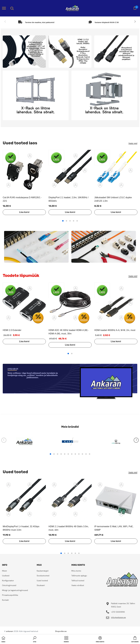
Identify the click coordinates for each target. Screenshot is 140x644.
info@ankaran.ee (118, 617)
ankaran (10, 631)
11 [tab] (86, 454)
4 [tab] (74, 221)
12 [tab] (90, 454)
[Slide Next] (135, 22)
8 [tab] (75, 454)
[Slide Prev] (5, 22)
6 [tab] (68, 454)
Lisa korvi (24, 212)
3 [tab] (70, 221)
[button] (35, 640)
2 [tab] (66, 221)
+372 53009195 (118, 612)
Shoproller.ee (61, 631)
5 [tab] (77, 221)
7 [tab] (72, 454)
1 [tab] (63, 221)
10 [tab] (82, 454)
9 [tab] (79, 454)
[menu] (4, 8)
